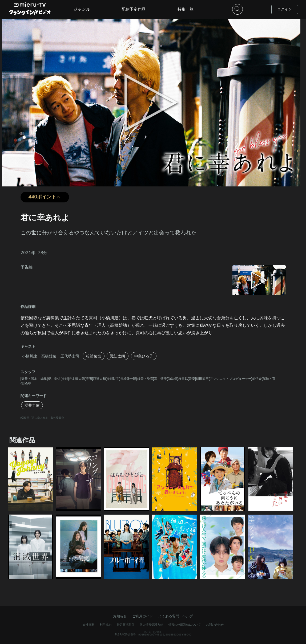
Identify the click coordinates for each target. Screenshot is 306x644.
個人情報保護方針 (151, 625)
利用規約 (106, 625)
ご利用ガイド (143, 616)
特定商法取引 (126, 625)
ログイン (285, 9)
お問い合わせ (215, 625)
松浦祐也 (94, 356)
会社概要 (88, 625)
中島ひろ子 (144, 356)
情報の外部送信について (185, 625)
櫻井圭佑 (32, 405)
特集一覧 (186, 9)
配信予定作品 (134, 9)
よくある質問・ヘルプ (176, 616)
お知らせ (120, 616)
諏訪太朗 (118, 356)
